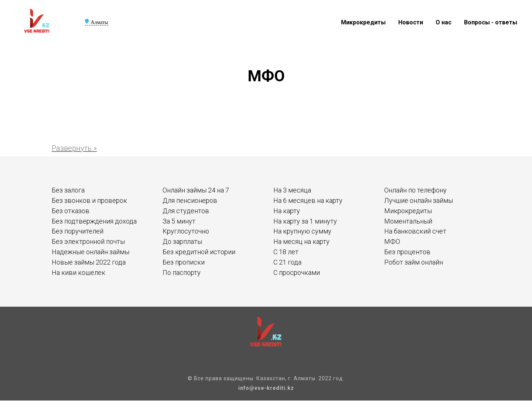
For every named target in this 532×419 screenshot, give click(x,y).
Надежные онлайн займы (91, 252)
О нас (444, 22)
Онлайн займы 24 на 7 (196, 190)
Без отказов (71, 211)
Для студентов (186, 211)
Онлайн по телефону (415, 190)
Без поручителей (78, 231)
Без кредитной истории (199, 252)
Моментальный (408, 221)
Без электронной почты (88, 241)
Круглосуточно (186, 231)
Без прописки (184, 262)
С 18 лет (286, 252)
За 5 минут (179, 221)
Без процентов (407, 252)
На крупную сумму (302, 231)
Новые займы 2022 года (89, 262)
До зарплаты (182, 241)
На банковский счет (415, 231)
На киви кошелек (79, 272)
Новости (411, 22)
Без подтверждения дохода (94, 221)
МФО (392, 241)
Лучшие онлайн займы (419, 200)
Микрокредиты (363, 22)
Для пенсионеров (190, 200)
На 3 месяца (292, 190)
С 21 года (287, 262)
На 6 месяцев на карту (308, 200)
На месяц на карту (301, 241)
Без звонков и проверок (89, 200)
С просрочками (297, 272)
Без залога (68, 190)
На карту (287, 211)
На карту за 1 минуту (305, 221)
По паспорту (182, 272)
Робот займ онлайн (414, 262)
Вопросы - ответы (491, 22)
